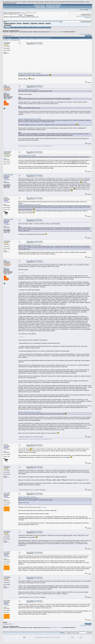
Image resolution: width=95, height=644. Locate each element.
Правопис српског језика (39, 32)
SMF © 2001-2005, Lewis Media (53, 637)
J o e (59, 32)
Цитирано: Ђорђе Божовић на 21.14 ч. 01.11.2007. (30, 205)
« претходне (82, 34)
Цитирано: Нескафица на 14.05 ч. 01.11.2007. (28, 90)
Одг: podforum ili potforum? (34, 43)
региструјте (34, 13)
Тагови (32, 27)
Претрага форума (20, 27)
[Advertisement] (55, 58)
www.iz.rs (31, 146)
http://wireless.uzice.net (48, 146)
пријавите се (24, 13)
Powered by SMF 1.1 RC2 (40, 637)
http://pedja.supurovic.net (23, 146)
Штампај (88, 36)
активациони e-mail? (21, 14)
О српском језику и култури (25, 32)
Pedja (5, 86)
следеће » (89, 34)
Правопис (26, 23)
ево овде (44, 507)
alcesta (6, 197)
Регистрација (47, 27)
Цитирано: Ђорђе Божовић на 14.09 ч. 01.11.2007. (30, 73)
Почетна (8, 27)
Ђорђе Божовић (8, 175)
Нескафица (7, 42)
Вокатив (41, 23)
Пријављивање (39, 27)
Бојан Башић (54, 32)
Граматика (34, 23)
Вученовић (7, 493)
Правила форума (10, 23)
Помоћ (13, 27)
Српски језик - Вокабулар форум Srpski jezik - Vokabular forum (11, 31)
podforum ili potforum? (70, 32)
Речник (19, 23)
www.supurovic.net (38, 146)
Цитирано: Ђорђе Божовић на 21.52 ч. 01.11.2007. (30, 245)
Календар (27, 27)
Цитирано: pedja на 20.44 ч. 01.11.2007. (27, 155)
